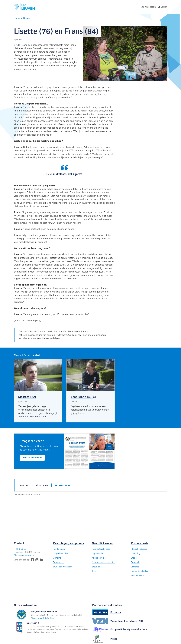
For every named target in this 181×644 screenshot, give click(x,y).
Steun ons (97, 567)
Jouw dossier (150, 7)
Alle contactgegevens (24, 555)
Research (135, 562)
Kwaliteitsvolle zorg (101, 549)
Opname (57, 558)
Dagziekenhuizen (61, 553)
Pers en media (138, 575)
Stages (134, 558)
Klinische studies (139, 549)
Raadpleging (59, 549)
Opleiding (136, 553)
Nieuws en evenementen (104, 562)
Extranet (135, 567)
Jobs (94, 571)
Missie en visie (99, 558)
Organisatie (97, 553)
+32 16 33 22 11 (21, 549)
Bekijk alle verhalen (32, 457)
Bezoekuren (58, 562)
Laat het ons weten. (62, 485)
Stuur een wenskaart (63, 567)
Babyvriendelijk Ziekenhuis (43, 618)
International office (140, 571)
